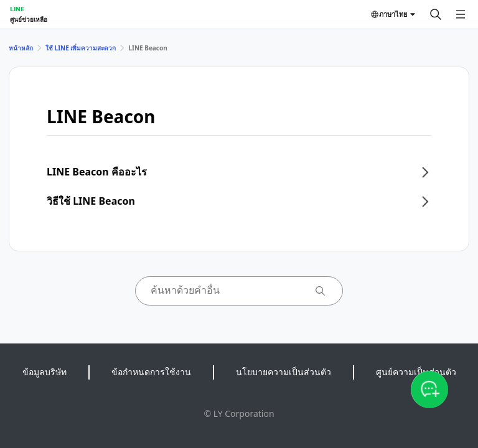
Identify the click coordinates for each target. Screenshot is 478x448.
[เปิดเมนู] (461, 14)
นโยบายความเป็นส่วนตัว (284, 372)
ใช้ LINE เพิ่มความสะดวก (81, 48)
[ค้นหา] (436, 14)
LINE (17, 9)
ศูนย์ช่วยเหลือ (29, 19)
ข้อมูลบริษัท (45, 372)
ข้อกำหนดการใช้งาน (151, 372)
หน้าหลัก (21, 48)
